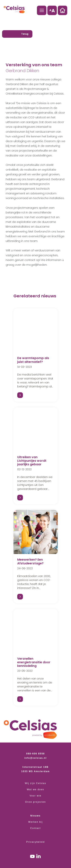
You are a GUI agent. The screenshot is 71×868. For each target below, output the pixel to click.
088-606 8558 (36, 754)
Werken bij (35, 822)
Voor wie (36, 796)
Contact (35, 828)
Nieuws (36, 816)
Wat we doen (36, 790)
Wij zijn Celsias (35, 783)
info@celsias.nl (36, 758)
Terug (25, 34)
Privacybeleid (35, 842)
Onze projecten (35, 802)
